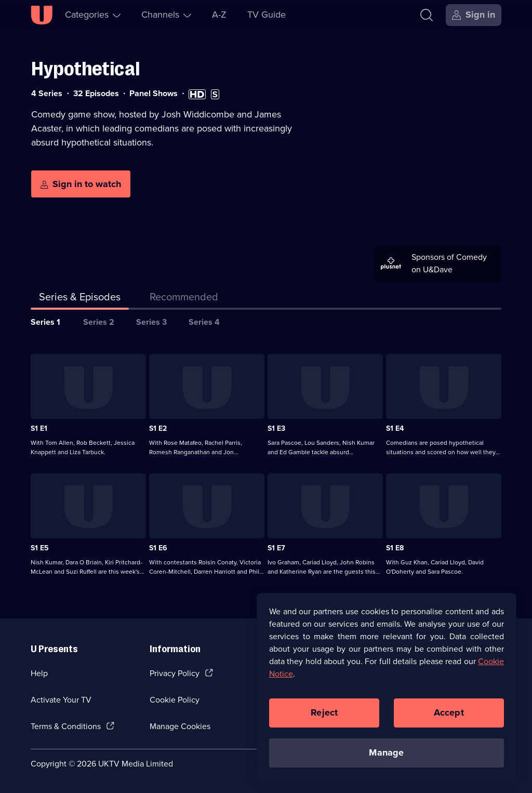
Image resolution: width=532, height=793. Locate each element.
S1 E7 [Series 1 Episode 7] (276, 548)
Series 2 (99, 322)
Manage (386, 756)
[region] (387, 691)
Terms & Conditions (66, 726)
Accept (449, 716)
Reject (324, 716)
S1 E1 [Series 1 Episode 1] (39, 428)
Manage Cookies (180, 726)
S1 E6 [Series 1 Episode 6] (158, 548)
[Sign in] (474, 15)
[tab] (184, 299)
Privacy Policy (175, 673)
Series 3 (151, 322)
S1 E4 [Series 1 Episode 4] (395, 428)
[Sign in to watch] (81, 184)
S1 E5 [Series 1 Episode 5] (40, 548)
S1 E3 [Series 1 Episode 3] (276, 428)
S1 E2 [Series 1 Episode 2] (158, 428)
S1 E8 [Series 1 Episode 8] (395, 548)
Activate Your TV (61, 700)
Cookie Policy (175, 700)
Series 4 (204, 322)
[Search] (429, 15)
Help (39, 673)
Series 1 (45, 322)
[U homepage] (42, 15)
